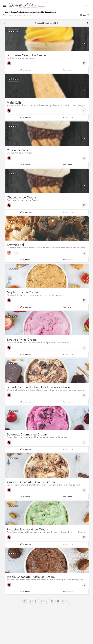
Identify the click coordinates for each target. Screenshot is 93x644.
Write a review (26, 70)
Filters (85, 15)
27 (52, 601)
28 (58, 601)
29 (63, 601)
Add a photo (68, 70)
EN (86, 6)
